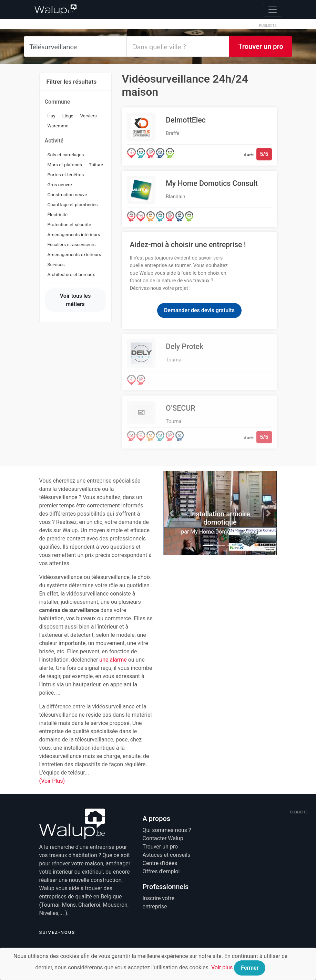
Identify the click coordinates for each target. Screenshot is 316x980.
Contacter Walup (163, 838)
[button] (172, 513)
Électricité (58, 215)
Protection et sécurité (69, 225)
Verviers (89, 116)
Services (56, 265)
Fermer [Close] (250, 968)
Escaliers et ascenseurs (72, 245)
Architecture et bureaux (71, 275)
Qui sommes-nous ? (167, 830)
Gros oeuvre (60, 185)
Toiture (96, 165)
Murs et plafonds (65, 165)
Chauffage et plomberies (73, 205)
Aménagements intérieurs (74, 235)
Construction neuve (67, 195)
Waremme (58, 126)
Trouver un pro (261, 46)
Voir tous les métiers (75, 300)
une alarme (113, 660)
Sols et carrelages (66, 155)
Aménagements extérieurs (74, 255)
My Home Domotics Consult (225, 532)
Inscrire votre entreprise (159, 902)
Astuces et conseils (167, 855)
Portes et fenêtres (66, 175)
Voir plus (222, 967)
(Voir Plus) (52, 781)
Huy (52, 116)
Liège (68, 116)
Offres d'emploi (161, 871)
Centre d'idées (160, 863)
